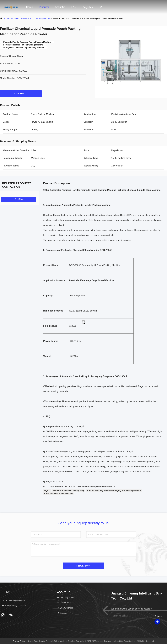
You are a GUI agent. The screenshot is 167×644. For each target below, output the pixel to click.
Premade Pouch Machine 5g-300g (68, 490)
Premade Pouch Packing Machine (36, 18)
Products (44, 7)
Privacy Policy (19, 641)
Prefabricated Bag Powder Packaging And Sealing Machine (114, 490)
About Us (60, 7)
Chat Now (21, 93)
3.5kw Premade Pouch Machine (58, 494)
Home (30, 7)
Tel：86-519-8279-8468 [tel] (14, 600)
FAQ (74, 7)
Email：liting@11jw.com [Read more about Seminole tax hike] (14, 606)
